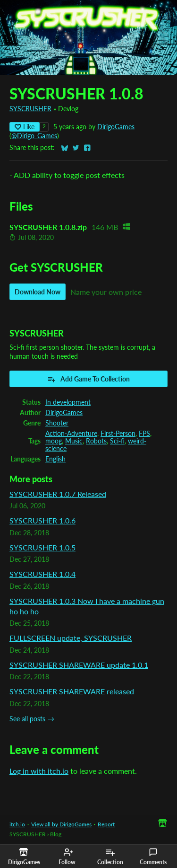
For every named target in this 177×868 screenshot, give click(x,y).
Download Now (38, 292)
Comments (153, 857)
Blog (56, 834)
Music (74, 441)
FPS (144, 434)
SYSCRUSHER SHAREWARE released (72, 691)
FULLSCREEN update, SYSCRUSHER (71, 638)
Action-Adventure (71, 434)
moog (54, 441)
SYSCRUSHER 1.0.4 (42, 574)
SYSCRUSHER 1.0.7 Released (58, 494)
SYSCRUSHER (30, 109)
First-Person (118, 434)
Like (25, 127)
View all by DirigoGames (61, 824)
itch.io (17, 824)
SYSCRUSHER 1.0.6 (42, 520)
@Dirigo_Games (34, 136)
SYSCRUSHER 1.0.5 (42, 547)
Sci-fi (117, 441)
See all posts (27, 719)
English (55, 459)
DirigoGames (116, 127)
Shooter (57, 423)
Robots (96, 441)
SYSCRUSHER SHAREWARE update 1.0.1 (79, 665)
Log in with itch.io (39, 771)
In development (68, 402)
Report (106, 824)
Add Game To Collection (88, 379)
